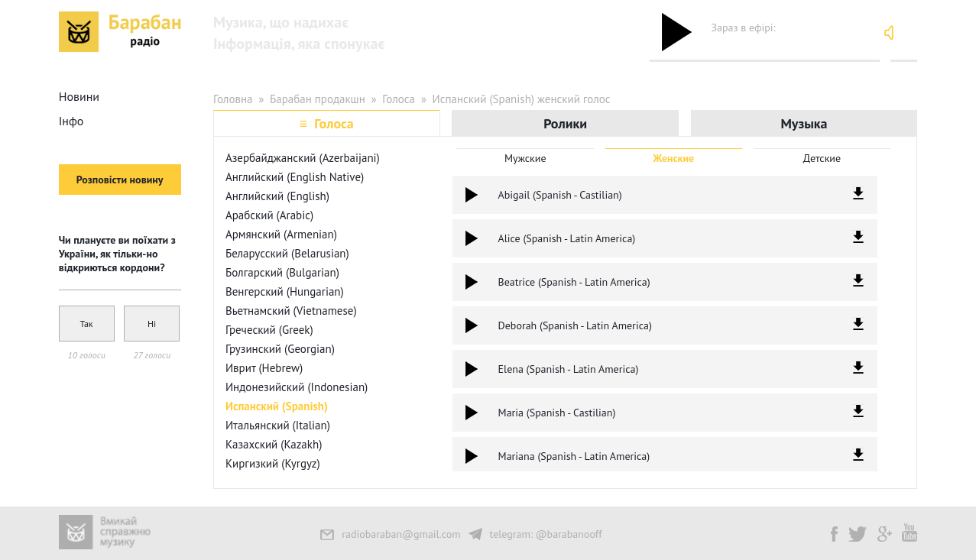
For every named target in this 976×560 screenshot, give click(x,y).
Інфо (71, 121)
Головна (233, 99)
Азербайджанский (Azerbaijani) (303, 158)
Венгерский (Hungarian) (285, 291)
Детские (822, 158)
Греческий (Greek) (269, 330)
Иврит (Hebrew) (264, 368)
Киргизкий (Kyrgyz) (273, 463)
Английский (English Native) (295, 177)
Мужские (525, 158)
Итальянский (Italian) (278, 425)
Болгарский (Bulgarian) (282, 272)
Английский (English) (277, 196)
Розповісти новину (120, 180)
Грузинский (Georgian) (280, 349)
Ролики (565, 123)
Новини (79, 96)
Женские (674, 158)
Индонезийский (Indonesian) (297, 387)
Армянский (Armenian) (281, 234)
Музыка (804, 123)
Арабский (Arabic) (269, 215)
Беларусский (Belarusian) (287, 253)
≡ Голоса (327, 123)
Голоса (399, 99)
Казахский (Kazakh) (274, 444)
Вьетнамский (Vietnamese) (291, 311)
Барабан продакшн (318, 99)
